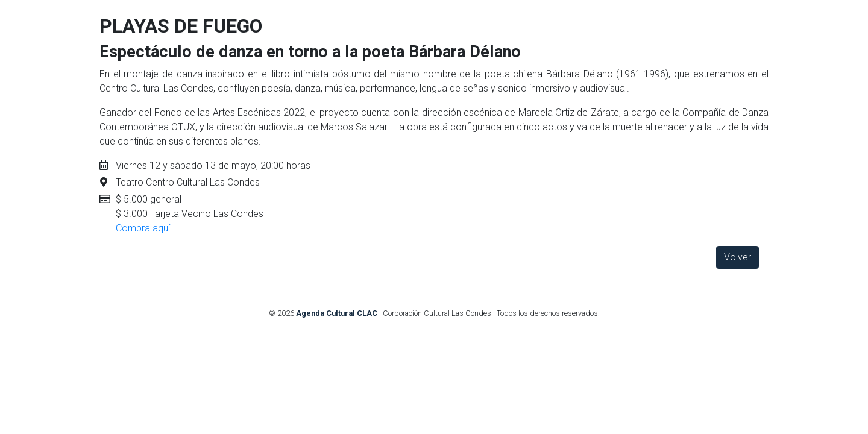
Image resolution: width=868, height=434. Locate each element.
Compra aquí (143, 228)
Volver (737, 257)
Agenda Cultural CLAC (337, 313)
